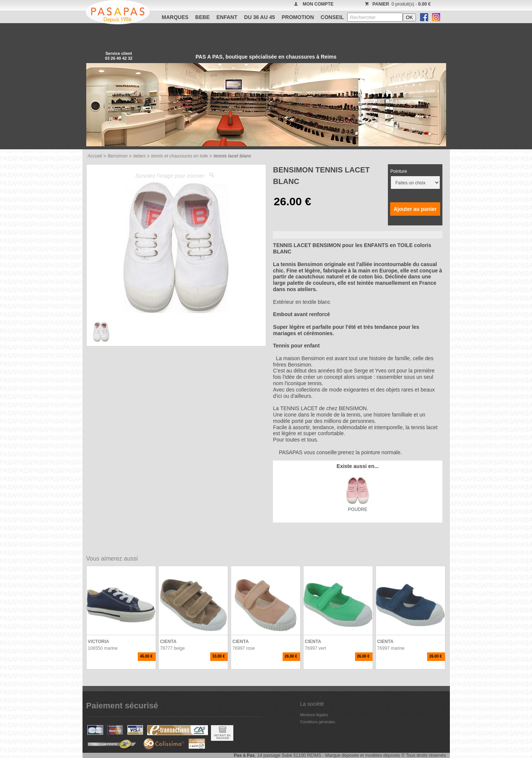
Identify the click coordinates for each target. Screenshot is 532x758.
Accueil (95, 156)
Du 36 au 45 (260, 17)
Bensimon (117, 156)
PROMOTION (298, 17)
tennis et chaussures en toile (180, 156)
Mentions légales (314, 715)
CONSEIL (332, 17)
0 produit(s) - (397, 4)
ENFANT (227, 17)
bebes (139, 156)
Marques (175, 17)
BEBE (203, 17)
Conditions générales (318, 722)
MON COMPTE (318, 4)
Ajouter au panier (415, 209)
